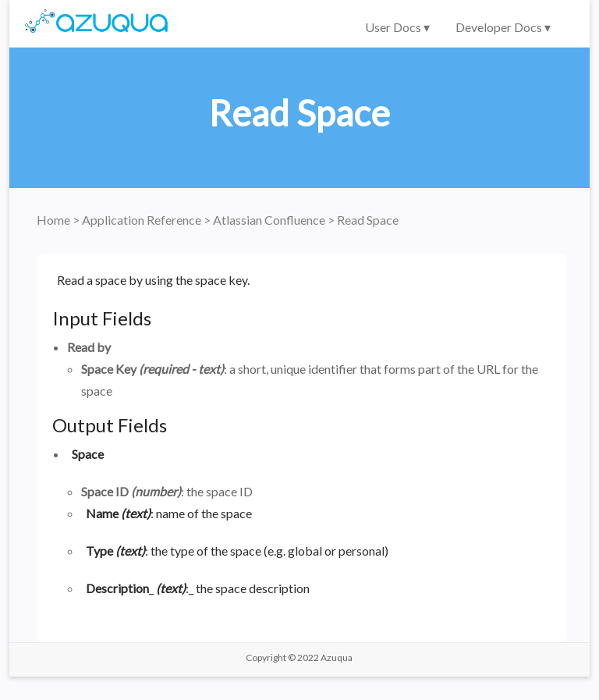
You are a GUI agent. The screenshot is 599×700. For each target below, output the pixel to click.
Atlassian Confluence (270, 220)
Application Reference (143, 220)
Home (55, 220)
